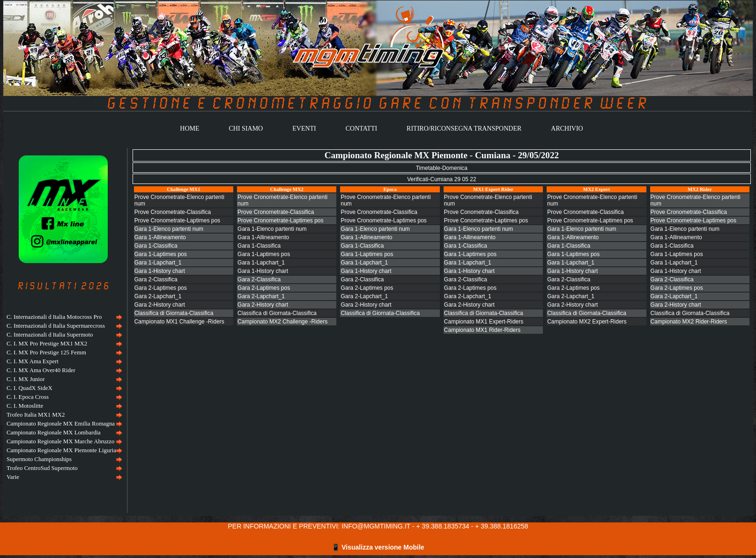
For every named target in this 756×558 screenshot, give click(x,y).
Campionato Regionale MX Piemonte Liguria (61, 450)
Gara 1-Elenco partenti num (169, 229)
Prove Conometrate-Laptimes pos (486, 220)
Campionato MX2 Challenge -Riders (282, 322)
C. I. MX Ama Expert (33, 361)
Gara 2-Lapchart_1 (158, 296)
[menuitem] (63, 317)
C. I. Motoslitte (25, 406)
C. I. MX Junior (26, 379)
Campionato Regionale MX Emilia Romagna (61, 424)
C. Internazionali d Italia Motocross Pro (54, 317)
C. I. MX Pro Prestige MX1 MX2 (47, 344)
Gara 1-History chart (160, 271)
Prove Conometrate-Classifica (481, 212)
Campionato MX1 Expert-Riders (484, 322)
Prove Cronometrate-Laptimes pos (177, 220)
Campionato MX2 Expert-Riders (587, 322)
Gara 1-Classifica (156, 246)
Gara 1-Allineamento (160, 237)
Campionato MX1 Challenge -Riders (179, 322)
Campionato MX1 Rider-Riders (482, 330)
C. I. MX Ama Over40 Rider (41, 370)
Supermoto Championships (39, 459)
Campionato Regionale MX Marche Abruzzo (60, 441)
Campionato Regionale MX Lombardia (54, 433)
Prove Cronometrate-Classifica (173, 212)
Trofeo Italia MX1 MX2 (36, 415)
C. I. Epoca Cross (28, 397)
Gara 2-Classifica (156, 279)
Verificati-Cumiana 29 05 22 (441, 179)
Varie (13, 477)
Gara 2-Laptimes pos (161, 288)
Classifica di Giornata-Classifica (174, 313)
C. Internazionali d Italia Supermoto (50, 335)
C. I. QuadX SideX (30, 388)
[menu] (63, 397)
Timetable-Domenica (442, 168)
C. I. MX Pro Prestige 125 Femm (46, 352)
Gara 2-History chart (160, 305)
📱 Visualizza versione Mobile (378, 547)
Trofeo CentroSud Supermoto (42, 468)
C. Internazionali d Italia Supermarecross (56, 326)
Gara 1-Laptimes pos (161, 254)
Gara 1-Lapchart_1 (158, 263)
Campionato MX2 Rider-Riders (689, 322)
